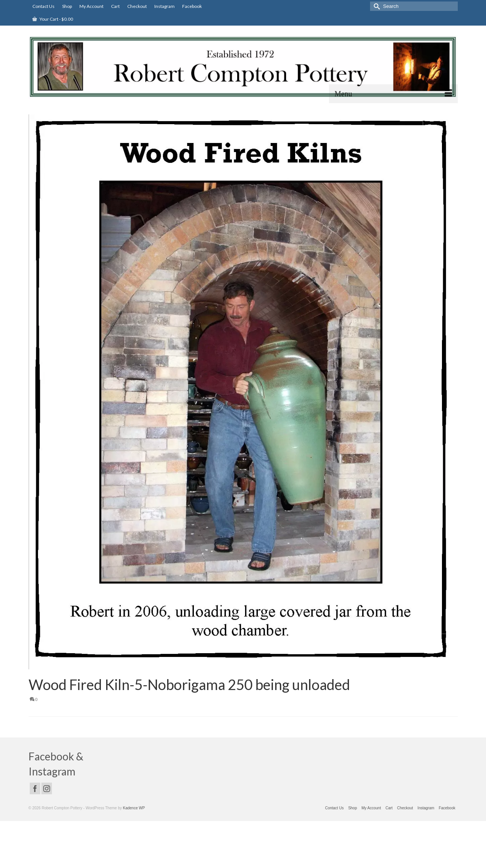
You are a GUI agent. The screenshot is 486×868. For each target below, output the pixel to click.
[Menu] (393, 94)
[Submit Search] (376, 6)
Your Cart (53, 19)
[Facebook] (35, 788)
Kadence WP (134, 808)
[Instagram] (47, 788)
